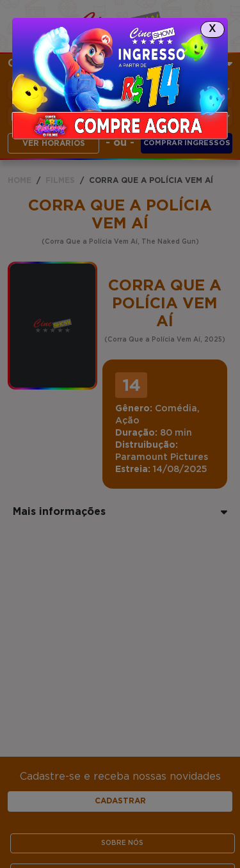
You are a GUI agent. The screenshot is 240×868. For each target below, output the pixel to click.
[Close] (212, 29)
